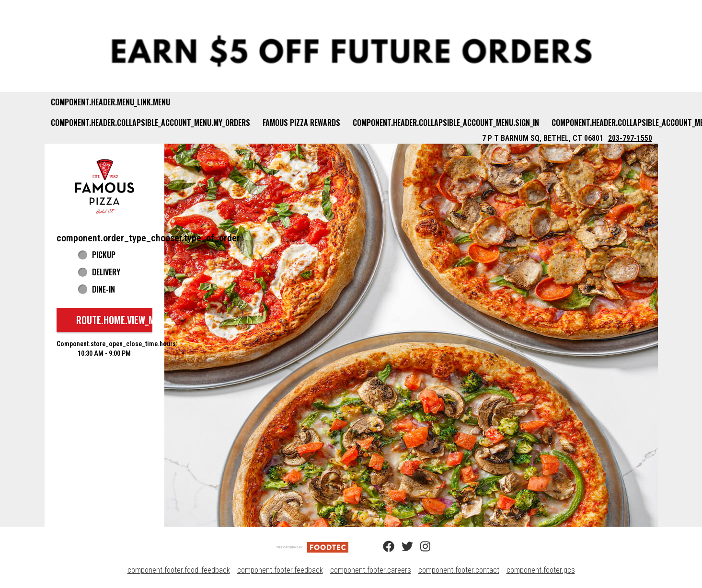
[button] (104, 186)
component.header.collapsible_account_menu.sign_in (446, 123)
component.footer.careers (371, 570)
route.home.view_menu (123, 320)
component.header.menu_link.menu (110, 102)
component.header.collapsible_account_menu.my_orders (150, 123)
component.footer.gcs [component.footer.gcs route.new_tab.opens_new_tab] (541, 570)
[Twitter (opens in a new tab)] (402, 547)
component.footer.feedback (280, 570)
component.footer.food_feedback (179, 570)
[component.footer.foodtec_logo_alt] (312, 547)
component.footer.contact (459, 570)
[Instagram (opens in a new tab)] (420, 547)
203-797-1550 (630, 138)
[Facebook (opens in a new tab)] (383, 547)
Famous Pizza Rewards (301, 123)
